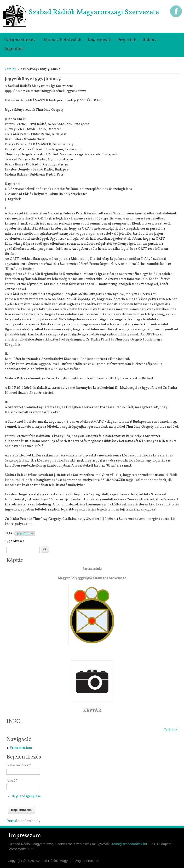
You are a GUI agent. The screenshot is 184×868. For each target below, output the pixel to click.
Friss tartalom (21, 748)
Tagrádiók (14, 49)
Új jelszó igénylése (26, 796)
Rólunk (150, 40)
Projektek (127, 40)
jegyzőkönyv (25, 534)
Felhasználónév (19, 765)
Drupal (12, 821)
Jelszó (12, 781)
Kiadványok (99, 40)
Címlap (11, 69)
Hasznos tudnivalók (62, 40)
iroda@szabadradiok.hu (129, 844)
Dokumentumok (20, 40)
